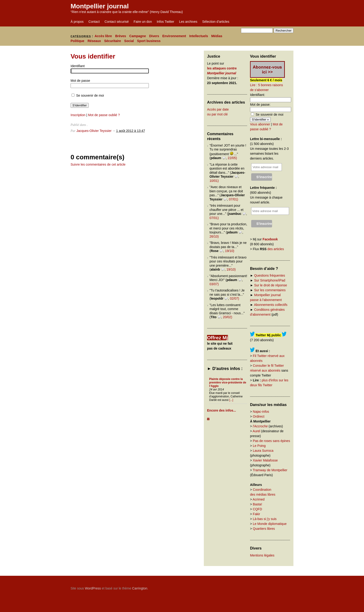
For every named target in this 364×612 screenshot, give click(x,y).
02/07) (234, 298)
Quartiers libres (264, 529)
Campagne (138, 36)
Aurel (256, 431)
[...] (231, 400)
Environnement (174, 36)
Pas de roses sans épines (271, 441)
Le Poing (259, 446)
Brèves (121, 36)
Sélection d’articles (216, 22)
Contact (94, 22)
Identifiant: (258, 95)
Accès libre (103, 36)
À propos (77, 22)
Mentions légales (262, 555)
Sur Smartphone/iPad (270, 280)
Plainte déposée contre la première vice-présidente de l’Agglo (228, 383)
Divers (154, 36)
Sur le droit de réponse (271, 285)
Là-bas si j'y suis (265, 519)
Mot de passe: (260, 105)
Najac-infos (261, 412)
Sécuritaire (113, 41)
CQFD (257, 509)
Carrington (140, 588)
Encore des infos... (221, 410)
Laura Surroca (263, 451)
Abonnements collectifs (271, 305)
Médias (217, 36)
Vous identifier (93, 56)
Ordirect (259, 416)
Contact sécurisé (117, 22)
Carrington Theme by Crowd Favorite (264, 587)
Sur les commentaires (270, 290)
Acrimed (258, 499)
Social (129, 41)
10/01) (214, 181)
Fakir (256, 514)
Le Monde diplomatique (270, 524)
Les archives (188, 22)
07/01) (234, 199)
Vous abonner (260, 124)
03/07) (214, 284)
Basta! (257, 504)
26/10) (214, 236)
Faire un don (143, 22)
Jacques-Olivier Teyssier (94, 131)
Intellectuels (199, 36)
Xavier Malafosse (265, 460)
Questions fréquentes (270, 275)
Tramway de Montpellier (270, 470)
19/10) (230, 251)
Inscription (78, 115)
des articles (276, 249)
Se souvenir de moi (88, 95)
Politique (77, 41)
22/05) (232, 158)
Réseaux (94, 41)
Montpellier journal (100, 6)
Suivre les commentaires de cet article (98, 164)
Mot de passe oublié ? (104, 115)
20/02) (227, 317)
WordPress (93, 588)
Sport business (149, 41)
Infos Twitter (165, 22)
